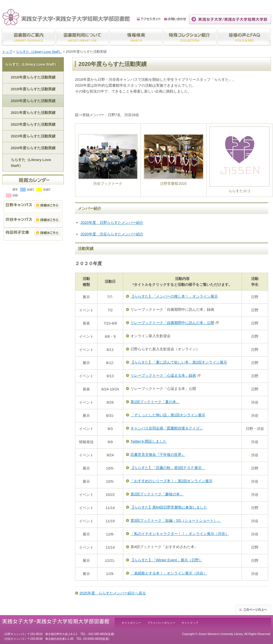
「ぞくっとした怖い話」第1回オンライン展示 (168, 415)
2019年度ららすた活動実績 (33, 89)
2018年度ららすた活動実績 (33, 77)
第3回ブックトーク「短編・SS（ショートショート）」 (176, 520)
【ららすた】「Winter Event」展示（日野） (166, 560)
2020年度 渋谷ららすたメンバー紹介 (112, 234)
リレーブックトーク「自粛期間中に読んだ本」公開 (172, 323)
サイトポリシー (131, 623)
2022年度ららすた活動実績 (33, 124)
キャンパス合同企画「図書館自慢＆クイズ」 (167, 428)
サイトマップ (190, 623)
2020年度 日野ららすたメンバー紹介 (112, 223)
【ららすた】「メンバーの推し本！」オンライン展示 (174, 296)
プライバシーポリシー (161, 623)
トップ (7, 52)
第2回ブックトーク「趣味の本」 (157, 494)
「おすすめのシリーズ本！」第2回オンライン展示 (172, 481)
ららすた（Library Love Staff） (39, 52)
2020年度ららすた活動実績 (33, 101)
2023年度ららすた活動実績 (33, 136)
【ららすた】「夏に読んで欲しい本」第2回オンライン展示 (179, 362)
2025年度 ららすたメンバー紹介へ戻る (113, 593)
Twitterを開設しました (149, 441)
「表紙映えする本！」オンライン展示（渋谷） (169, 573)
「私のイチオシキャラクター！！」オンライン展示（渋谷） (180, 534)
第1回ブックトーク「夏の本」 (155, 402)
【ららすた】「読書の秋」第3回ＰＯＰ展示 (168, 468)
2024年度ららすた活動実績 (33, 148)
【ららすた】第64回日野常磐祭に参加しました (169, 507)
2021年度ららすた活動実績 (33, 113)
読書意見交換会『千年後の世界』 (158, 455)
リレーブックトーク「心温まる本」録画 (163, 375)
